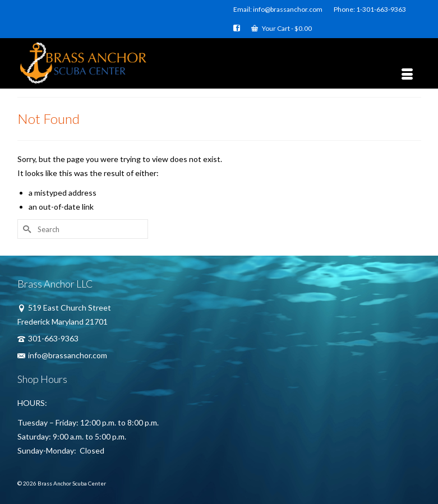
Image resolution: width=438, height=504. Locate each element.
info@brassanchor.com (62, 355)
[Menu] (407, 75)
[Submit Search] (26, 229)
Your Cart (282, 28)
